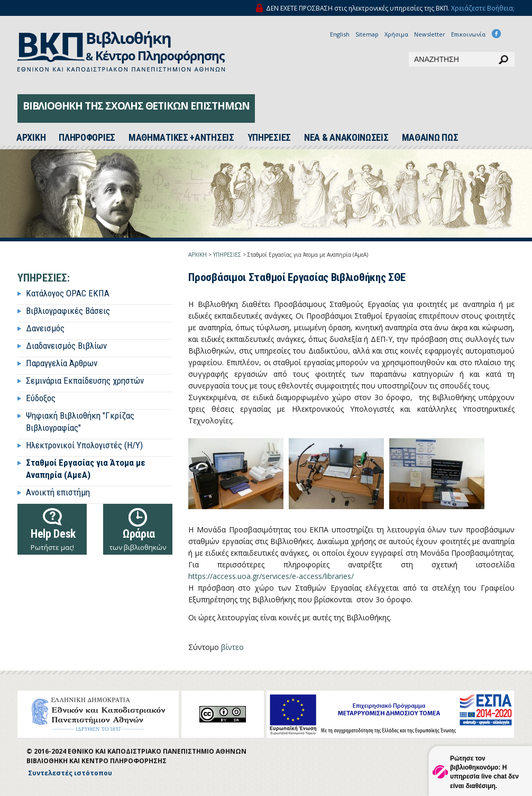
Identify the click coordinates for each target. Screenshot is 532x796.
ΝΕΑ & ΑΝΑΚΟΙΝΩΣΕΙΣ (346, 138)
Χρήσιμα (396, 34)
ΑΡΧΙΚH (31, 138)
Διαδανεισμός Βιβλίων (66, 346)
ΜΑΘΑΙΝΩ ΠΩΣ (430, 138)
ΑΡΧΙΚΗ (198, 255)
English (340, 34)
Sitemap (367, 34)
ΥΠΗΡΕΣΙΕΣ (269, 138)
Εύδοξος (41, 398)
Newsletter (430, 34)
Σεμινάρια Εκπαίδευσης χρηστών (85, 381)
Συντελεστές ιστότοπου (70, 773)
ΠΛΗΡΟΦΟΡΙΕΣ (87, 138)
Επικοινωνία (468, 34)
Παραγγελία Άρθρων (62, 363)
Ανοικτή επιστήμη (58, 492)
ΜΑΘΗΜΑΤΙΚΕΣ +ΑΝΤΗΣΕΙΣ (181, 138)
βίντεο (232, 647)
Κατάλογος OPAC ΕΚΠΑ (68, 293)
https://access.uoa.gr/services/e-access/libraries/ (271, 576)
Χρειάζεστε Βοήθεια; (483, 8)
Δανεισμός (45, 328)
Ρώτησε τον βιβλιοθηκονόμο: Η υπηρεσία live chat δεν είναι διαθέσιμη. (484, 772)
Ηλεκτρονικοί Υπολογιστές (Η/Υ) (84, 445)
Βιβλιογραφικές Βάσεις (68, 311)
